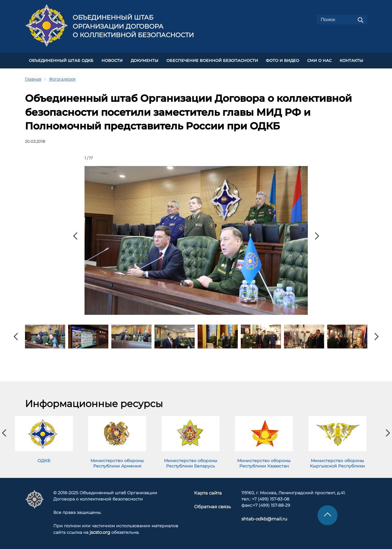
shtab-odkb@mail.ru (262, 517)
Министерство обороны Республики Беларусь (191, 462)
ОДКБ (44, 459)
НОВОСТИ (112, 60)
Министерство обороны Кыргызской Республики (337, 462)
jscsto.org (100, 531)
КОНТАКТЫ (351, 60)
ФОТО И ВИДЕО (282, 60)
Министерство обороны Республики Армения (117, 462)
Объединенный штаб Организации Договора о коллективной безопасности (133, 26)
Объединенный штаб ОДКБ (61, 60)
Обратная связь (212, 505)
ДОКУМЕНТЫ (145, 60)
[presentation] (75, 235)
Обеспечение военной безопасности (212, 60)
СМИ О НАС (319, 60)
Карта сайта (208, 492)
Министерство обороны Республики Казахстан (264, 462)
